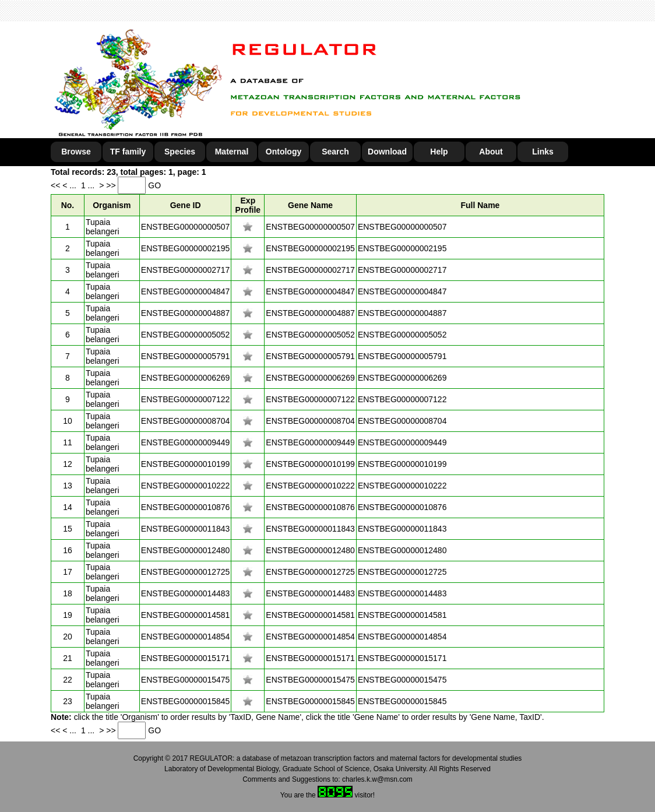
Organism (112, 205)
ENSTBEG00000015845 (186, 701)
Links (543, 152)
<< (57, 185)
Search (335, 152)
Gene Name (310, 205)
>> (112, 185)
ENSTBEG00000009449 (186, 442)
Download (387, 152)
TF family (128, 152)
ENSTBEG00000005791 (186, 356)
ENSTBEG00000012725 (186, 572)
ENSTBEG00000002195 (186, 248)
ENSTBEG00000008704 (186, 421)
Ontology (284, 152)
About (491, 152)
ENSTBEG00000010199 (186, 464)
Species (180, 152)
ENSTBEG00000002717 (186, 270)
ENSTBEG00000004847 (186, 291)
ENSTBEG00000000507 (186, 227)
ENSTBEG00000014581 (186, 615)
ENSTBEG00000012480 (186, 550)
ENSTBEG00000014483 (186, 593)
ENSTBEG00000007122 (186, 399)
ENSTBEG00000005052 (186, 335)
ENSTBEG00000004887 (186, 313)
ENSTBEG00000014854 (186, 637)
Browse (76, 152)
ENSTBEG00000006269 (186, 378)
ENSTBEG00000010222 (186, 486)
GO (154, 185)
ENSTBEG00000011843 (186, 529)
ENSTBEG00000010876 (186, 507)
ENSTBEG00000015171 (186, 658)
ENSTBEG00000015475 (186, 680)
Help (439, 152)
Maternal (232, 152)
